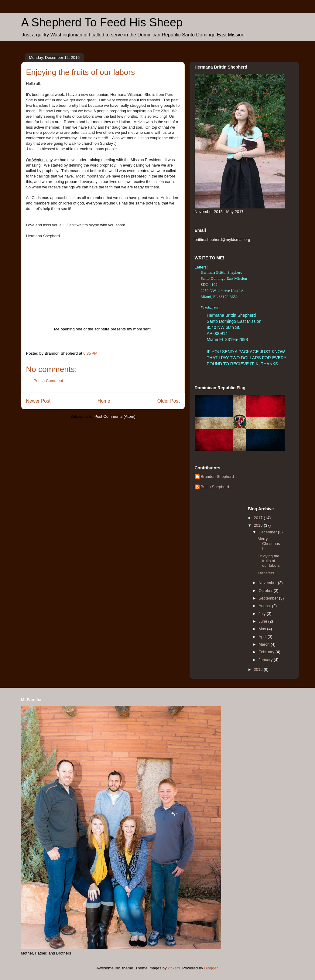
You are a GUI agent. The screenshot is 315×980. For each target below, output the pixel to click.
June (263, 621)
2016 (259, 525)
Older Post (169, 401)
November (268, 583)
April (263, 637)
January (266, 660)
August (265, 606)
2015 (259, 669)
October (266, 591)
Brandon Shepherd (217, 476)
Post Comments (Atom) (115, 416)
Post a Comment (48, 381)
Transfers (266, 573)
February (267, 652)
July (263, 614)
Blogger (211, 968)
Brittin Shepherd (215, 487)
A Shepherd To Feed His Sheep (102, 22)
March (265, 644)
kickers (174, 968)
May (263, 629)
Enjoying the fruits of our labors (269, 561)
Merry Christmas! (269, 543)
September (269, 598)
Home (104, 401)
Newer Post (38, 401)
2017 (259, 518)
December (268, 532)
